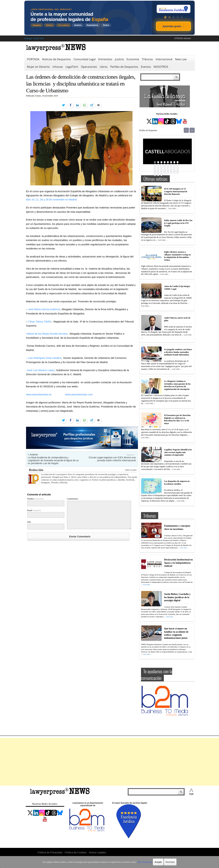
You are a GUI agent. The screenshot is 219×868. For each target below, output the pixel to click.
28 (165, 170)
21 (168, 167)
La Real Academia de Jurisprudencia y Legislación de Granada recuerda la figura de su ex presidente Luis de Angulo (53, 460)
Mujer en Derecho (38, 67)
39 (174, 172)
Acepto (154, 862)
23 (174, 167)
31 (174, 170)
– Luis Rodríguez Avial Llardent (44, 358)
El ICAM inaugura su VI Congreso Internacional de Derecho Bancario (176, 191)
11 (161, 165)
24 (178, 167)
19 (161, 167)
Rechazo (166, 862)
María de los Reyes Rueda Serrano (47, 334)
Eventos (146, 67)
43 (161, 175)
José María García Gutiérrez (44, 309)
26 (158, 170)
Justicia (119, 59)
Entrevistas (105, 59)
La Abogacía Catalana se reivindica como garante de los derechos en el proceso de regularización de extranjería (177, 385)
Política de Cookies (76, 852)
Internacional (164, 59)
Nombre (35, 499)
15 (174, 165)
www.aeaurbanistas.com (79, 394)
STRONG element (182, 38)
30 (171, 170)
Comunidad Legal (84, 59)
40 (178, 172)
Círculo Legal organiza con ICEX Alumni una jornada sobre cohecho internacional (112, 459)
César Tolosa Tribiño (40, 322)
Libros (104, 67)
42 (158, 175)
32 (178, 170)
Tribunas (147, 59)
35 (161, 172)
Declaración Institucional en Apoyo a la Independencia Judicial (178, 563)
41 (155, 175)
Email (34, 510)
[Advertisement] (109, 762)
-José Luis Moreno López (40, 370)
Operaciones (89, 67)
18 (158, 167)
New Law (181, 59)
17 (155, 167)
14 (171, 165)
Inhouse (58, 67)
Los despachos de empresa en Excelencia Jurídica (177, 483)
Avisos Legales (97, 852)
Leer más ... (173, 208)
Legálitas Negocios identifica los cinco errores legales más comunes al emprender (178, 452)
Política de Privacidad (50, 852)
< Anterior (33, 455)
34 (158, 172)
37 (168, 172)
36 (165, 172)
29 (168, 170)
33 (155, 172)
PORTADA (33, 59)
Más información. (142, 862)
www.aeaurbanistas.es (39, 394)
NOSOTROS (161, 67)
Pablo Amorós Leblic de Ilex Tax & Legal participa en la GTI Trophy (178, 223)
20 (165, 167)
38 (171, 172)
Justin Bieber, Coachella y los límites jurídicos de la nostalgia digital (177, 597)
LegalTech (72, 67)
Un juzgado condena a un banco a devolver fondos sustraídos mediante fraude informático (178, 352)
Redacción (36, 470)
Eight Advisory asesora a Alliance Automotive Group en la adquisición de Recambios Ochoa (177, 256)
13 (168, 165)
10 (158, 165)
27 (161, 170)
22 (171, 167)
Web (29, 522)
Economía (133, 59)
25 (155, 170)
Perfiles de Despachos (124, 67)
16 (178, 165)
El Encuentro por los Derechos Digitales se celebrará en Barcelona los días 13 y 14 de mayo (177, 419)
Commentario (73, 499)
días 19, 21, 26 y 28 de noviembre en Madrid (51, 199)
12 (165, 165)
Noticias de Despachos (56, 59)
